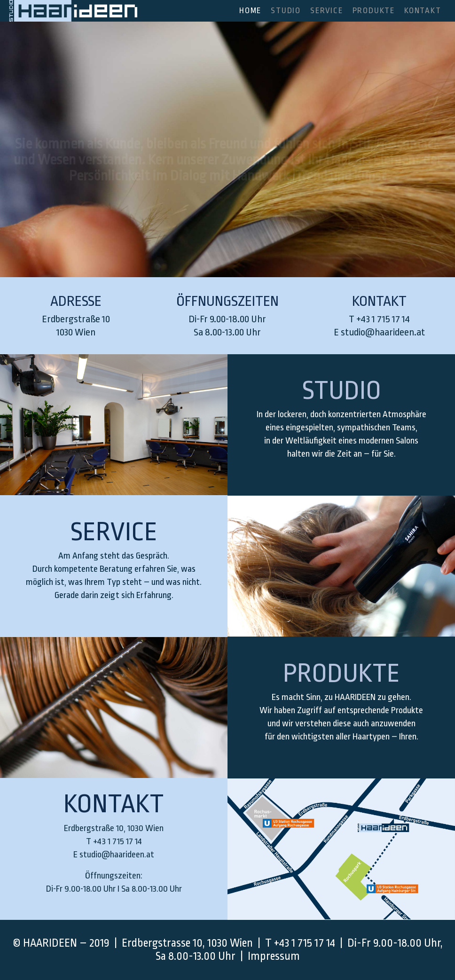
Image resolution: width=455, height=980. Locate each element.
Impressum (274, 956)
